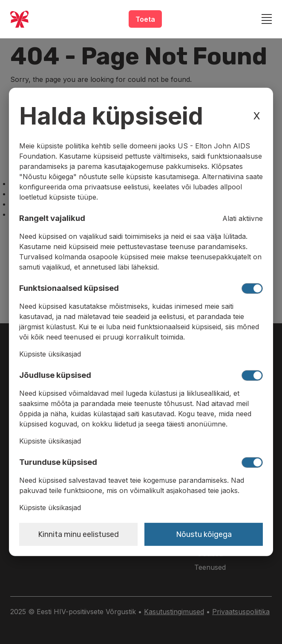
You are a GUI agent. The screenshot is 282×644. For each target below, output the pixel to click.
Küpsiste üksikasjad (50, 354)
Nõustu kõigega (204, 534)
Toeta (145, 19)
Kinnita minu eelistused (78, 534)
